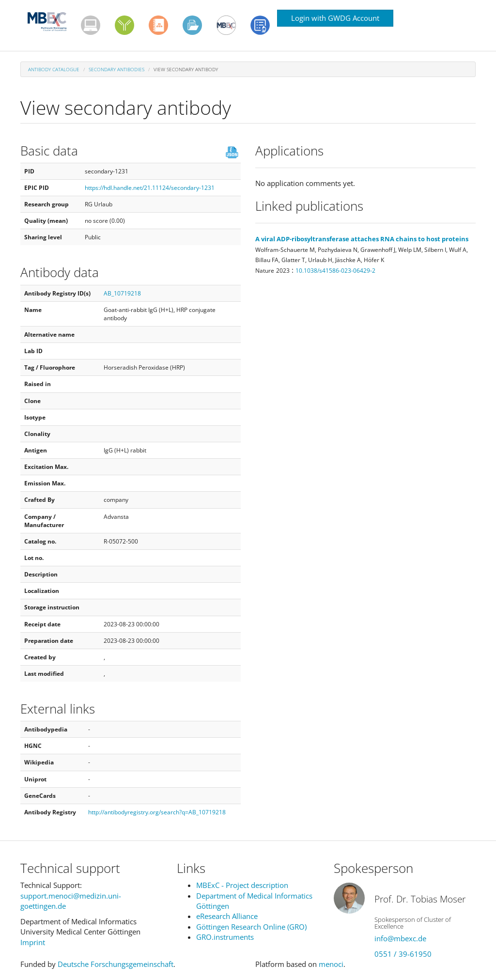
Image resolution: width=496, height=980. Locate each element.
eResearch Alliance (227, 916)
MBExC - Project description (242, 885)
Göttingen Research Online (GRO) (251, 927)
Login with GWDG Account (335, 18)
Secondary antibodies (116, 69)
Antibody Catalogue (54, 69)
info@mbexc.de (400, 938)
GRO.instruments (225, 937)
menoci (331, 964)
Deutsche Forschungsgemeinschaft (116, 964)
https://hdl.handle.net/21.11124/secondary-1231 (150, 188)
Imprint (33, 942)
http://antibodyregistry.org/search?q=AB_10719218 (157, 812)
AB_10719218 (122, 293)
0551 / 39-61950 (403, 954)
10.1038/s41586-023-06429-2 (335, 271)
